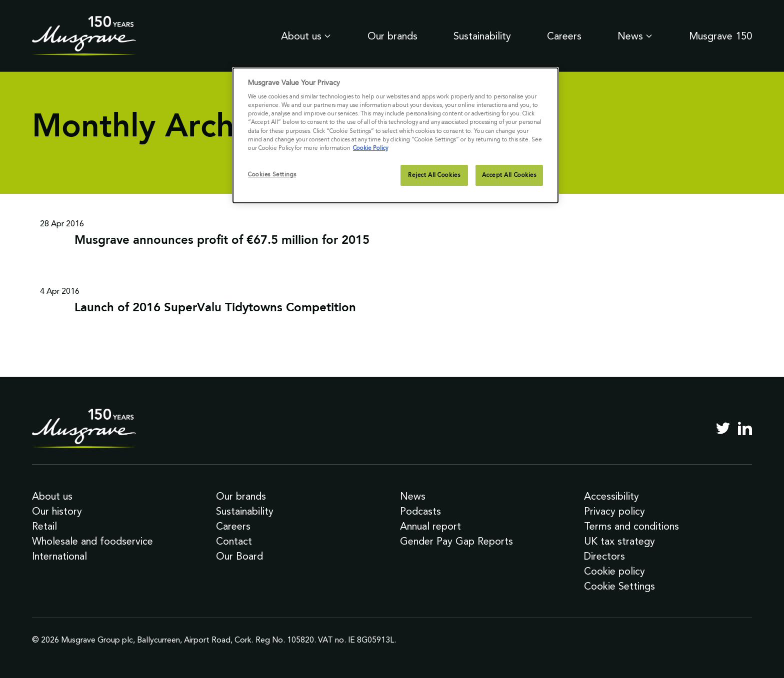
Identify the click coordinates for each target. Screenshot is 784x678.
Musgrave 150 (720, 36)
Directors (604, 556)
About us (306, 36)
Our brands (392, 36)
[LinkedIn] (745, 428)
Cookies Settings (272, 174)
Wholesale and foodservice (92, 541)
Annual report (430, 526)
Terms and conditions (631, 526)
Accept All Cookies (509, 175)
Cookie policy (614, 571)
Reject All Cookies (434, 175)
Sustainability (482, 36)
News (635, 36)
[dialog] (395, 135)
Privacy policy (614, 511)
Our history (57, 511)
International (59, 556)
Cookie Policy (370, 148)
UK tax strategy (619, 541)
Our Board (239, 556)
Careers (564, 36)
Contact (234, 541)
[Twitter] (723, 428)
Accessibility (611, 496)
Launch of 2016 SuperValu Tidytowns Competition (215, 308)
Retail (44, 526)
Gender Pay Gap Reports (456, 541)
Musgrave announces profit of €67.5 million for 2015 (222, 241)
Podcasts (420, 511)
